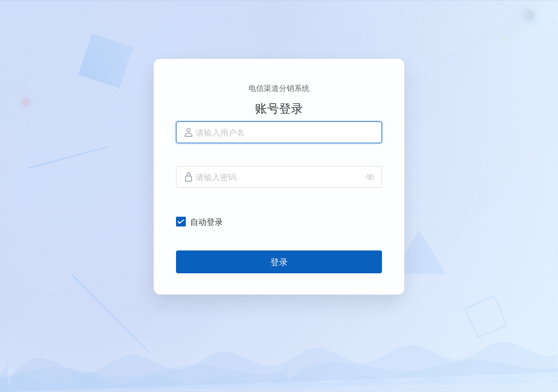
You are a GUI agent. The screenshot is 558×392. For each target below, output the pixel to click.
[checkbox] (202, 222)
